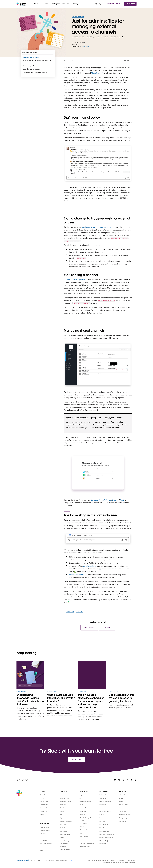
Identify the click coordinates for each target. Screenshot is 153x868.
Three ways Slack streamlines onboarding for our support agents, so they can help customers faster (91, 701)
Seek (101, 500)
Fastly (122, 500)
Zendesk (94, 500)
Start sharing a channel (30, 66)
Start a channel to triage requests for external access (38, 62)
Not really (107, 628)
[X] (127, 780)
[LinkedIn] (115, 780)
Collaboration (78, 17)
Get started (130, 4)
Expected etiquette (77, 575)
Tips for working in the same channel (35, 72)
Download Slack (23, 860)
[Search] (96, 4)
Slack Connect (97, 73)
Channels (79, 611)
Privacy (33, 860)
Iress (114, 500)
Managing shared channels (32, 69)
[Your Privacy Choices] (63, 860)
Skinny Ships (85, 46)
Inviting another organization (76, 280)
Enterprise (70, 611)
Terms (39, 860)
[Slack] (21, 4)
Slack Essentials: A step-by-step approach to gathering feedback (122, 698)
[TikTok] (136, 780)
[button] (24, 780)
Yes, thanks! (89, 628)
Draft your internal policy (31, 57)
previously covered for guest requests (97, 227)
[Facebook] (123, 780)
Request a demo (114, 4)
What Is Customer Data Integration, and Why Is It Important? (61, 698)
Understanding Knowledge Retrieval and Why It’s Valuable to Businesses (30, 700)
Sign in (101, 4)
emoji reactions (90, 566)
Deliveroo (107, 500)
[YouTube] (132, 780)
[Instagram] (119, 780)
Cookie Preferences (48, 860)
